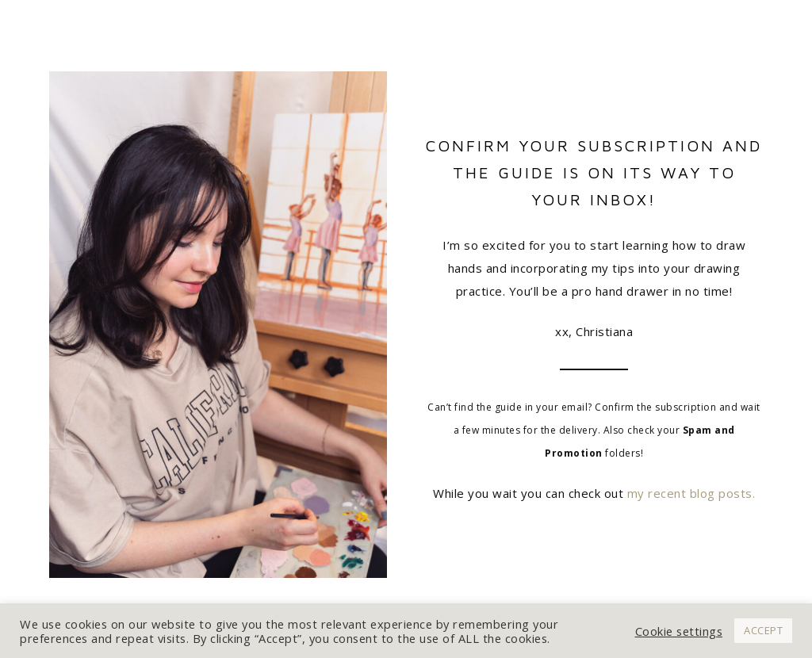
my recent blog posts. (691, 493)
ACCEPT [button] (763, 630)
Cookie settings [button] (679, 631)
